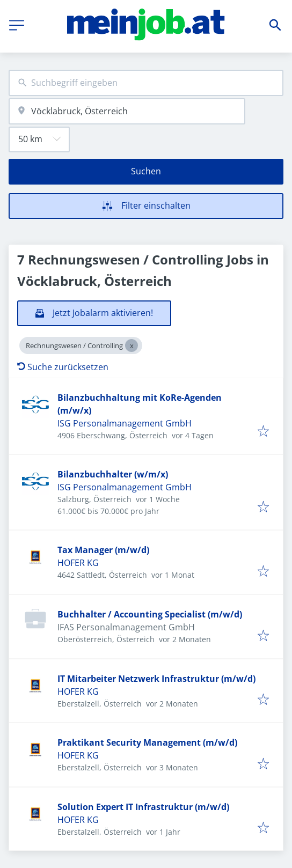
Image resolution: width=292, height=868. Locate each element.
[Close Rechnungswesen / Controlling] (132, 345)
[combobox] (146, 83)
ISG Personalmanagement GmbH (125, 423)
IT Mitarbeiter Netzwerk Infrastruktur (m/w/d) (156, 679)
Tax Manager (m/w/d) (103, 550)
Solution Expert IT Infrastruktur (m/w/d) (143, 807)
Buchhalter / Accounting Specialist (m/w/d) (150, 614)
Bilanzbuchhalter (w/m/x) (113, 474)
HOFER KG (78, 563)
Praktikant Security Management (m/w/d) (147, 742)
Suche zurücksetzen (63, 367)
